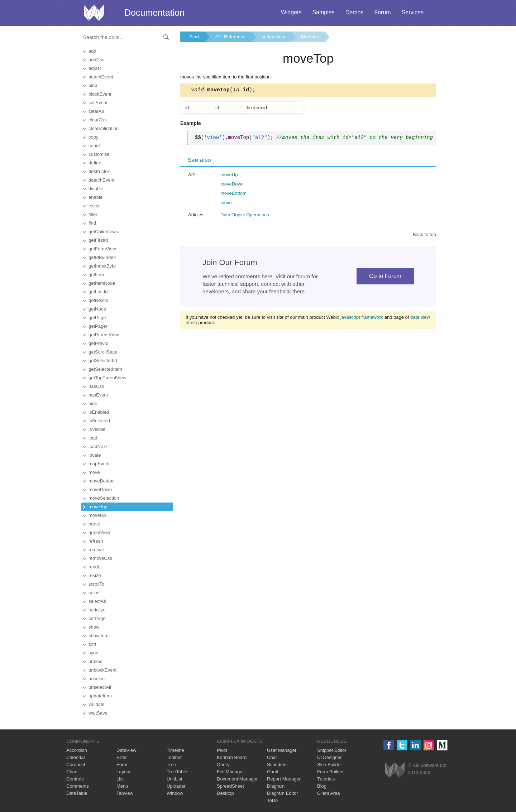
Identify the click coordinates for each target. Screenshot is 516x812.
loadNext (98, 446)
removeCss (100, 558)
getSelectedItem (105, 369)
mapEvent (99, 464)
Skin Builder (329, 765)
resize (95, 575)
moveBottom (102, 481)
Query (223, 765)
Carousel (76, 765)
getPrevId (99, 343)
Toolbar (174, 757)
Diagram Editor (283, 793)
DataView (126, 750)
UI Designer (329, 757)
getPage (97, 318)
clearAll (96, 111)
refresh (96, 541)
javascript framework (362, 318)
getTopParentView (107, 378)
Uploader (176, 786)
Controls (75, 779)
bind (93, 85)
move (94, 472)
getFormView (102, 249)
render (95, 567)
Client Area (329, 793)
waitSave (98, 713)
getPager (98, 326)
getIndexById (102, 266)
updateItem (100, 696)
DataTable (77, 793)
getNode (97, 309)
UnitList (174, 779)
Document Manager (237, 779)
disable (96, 189)
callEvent (98, 103)
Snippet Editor (332, 750)
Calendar (76, 757)
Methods (310, 37)
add (92, 51)
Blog (322, 786)
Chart (72, 772)
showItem (99, 636)
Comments (78, 786)
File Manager (230, 772)
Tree (171, 765)
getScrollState (103, 352)
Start (194, 37)
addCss (96, 60)
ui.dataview (273, 37)
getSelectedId (103, 361)
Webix (395, 770)
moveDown (100, 489)
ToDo (272, 800)
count (94, 146)
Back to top (424, 236)
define (95, 163)
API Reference (230, 37)
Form (122, 765)
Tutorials (326, 779)
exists (94, 206)
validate (97, 704)
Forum (382, 12)
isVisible (97, 429)
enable (95, 197)
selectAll (97, 601)
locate (95, 455)
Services (413, 12)
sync (93, 653)
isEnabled (99, 412)
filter (93, 214)
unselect (97, 679)
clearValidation (104, 128)
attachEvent (101, 77)
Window (175, 793)
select (95, 593)
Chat (272, 757)
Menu (122, 786)
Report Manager (284, 779)
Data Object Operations (245, 216)
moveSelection (104, 498)
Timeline (175, 750)
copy (93, 137)
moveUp (97, 515)
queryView (99, 532)
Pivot (222, 750)
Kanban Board (232, 757)
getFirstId (98, 240)
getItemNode (102, 283)
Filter (122, 757)
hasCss (96, 386)
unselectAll (100, 687)
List (120, 779)
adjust (95, 68)
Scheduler (278, 765)
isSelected (99, 421)
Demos (355, 12)
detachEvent (101, 180)
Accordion (77, 750)
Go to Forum (385, 277)
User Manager (282, 750)
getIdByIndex (102, 257)
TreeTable (177, 772)
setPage (97, 618)
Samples (323, 12)
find (92, 223)
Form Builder (330, 772)
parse (94, 524)
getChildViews (103, 232)
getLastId (98, 292)
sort (92, 644)
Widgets (291, 12)
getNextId (99, 300)
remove (96, 550)
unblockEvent (102, 670)
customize (99, 154)
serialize (97, 610)
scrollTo (96, 584)
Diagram (276, 786)
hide (93, 403)
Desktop (225, 793)
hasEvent (98, 395)
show (94, 627)
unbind (95, 661)
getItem (96, 275)
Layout (123, 772)
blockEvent (100, 94)
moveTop (98, 507)
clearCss (98, 120)
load (93, 438)
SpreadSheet (230, 786)
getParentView (104, 335)
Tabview (125, 793)
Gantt (273, 772)
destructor (99, 171)
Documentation (154, 13)
